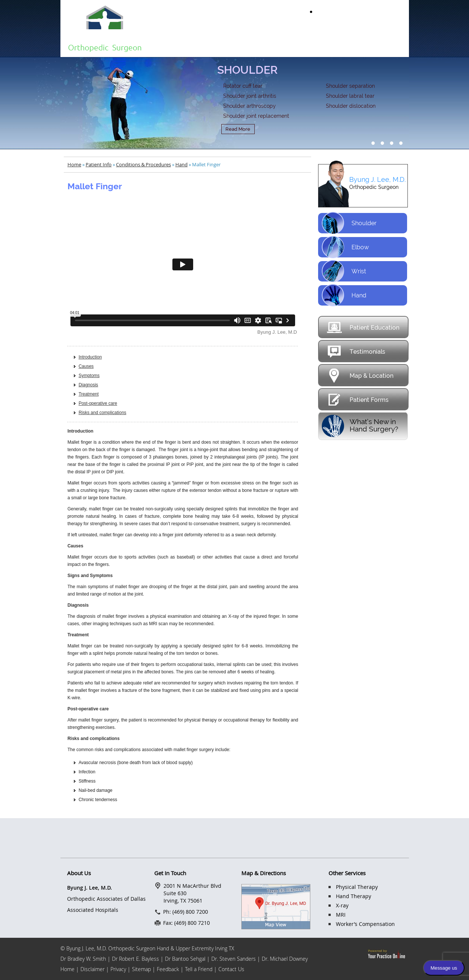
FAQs (349, 46)
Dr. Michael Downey (285, 959)
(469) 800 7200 (382, 26)
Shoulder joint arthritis (250, 96)
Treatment (89, 394)
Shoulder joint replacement (256, 116)
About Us (217, 46)
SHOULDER (247, 70)
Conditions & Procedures (143, 164)
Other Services (347, 873)
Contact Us (231, 969)
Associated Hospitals (93, 910)
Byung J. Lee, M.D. (377, 179)
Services (310, 46)
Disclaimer (93, 969)
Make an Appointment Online (363, 11)
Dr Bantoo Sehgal (185, 959)
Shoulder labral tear (350, 96)
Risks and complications (103, 413)
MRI (341, 915)
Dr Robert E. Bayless (136, 959)
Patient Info (265, 46)
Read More (238, 129)
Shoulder (349, 223)
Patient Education (363, 327)
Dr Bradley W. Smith (83, 959)
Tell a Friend (199, 969)
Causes (86, 366)
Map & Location (360, 375)
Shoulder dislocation (351, 106)
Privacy (118, 969)
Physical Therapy (357, 887)
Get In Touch (170, 873)
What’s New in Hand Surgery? (374, 425)
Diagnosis (88, 385)
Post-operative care (98, 403)
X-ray (342, 905)
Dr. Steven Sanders (234, 959)
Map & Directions (264, 873)
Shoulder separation (350, 86)
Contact (389, 46)
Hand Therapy (354, 896)
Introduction (90, 357)
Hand (181, 164)
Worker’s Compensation (365, 924)
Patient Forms (357, 399)
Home (174, 46)
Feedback (168, 969)
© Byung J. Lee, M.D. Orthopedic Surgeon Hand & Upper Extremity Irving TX (147, 948)
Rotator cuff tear (243, 86)
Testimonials (356, 351)
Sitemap (141, 969)
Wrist (344, 271)
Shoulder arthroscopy (250, 106)
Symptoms (89, 376)
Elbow (345, 247)
